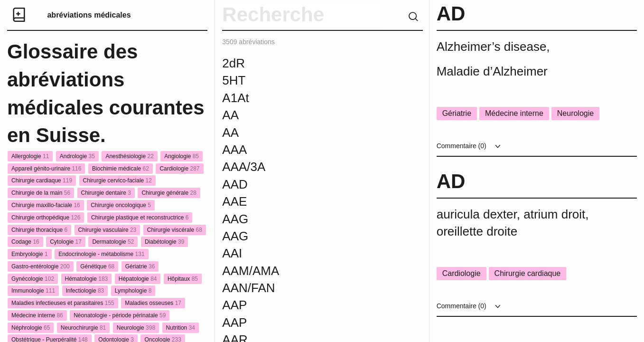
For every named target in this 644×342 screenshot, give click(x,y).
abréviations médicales (89, 15)
